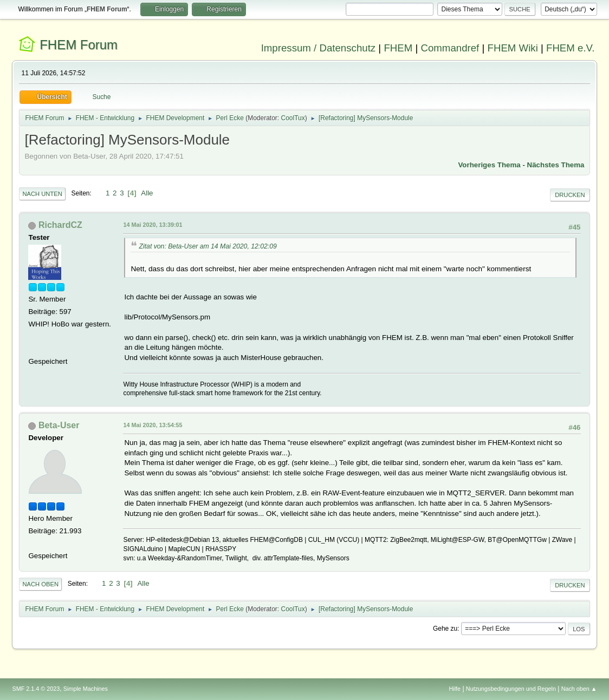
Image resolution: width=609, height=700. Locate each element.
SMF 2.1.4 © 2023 (36, 689)
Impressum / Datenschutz (319, 48)
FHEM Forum (79, 45)
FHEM (398, 48)
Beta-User (59, 425)
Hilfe (455, 689)
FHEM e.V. (571, 48)
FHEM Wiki (513, 48)
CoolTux (293, 118)
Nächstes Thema (556, 165)
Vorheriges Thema (489, 165)
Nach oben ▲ (579, 689)
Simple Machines (86, 689)
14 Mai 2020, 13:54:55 (153, 425)
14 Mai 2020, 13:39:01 (153, 225)
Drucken (570, 195)
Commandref (450, 48)
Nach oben (40, 584)
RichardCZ (60, 225)
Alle (147, 193)
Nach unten (42, 194)
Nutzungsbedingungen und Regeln (511, 689)
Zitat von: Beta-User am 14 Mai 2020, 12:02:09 (208, 246)
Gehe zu (445, 629)
